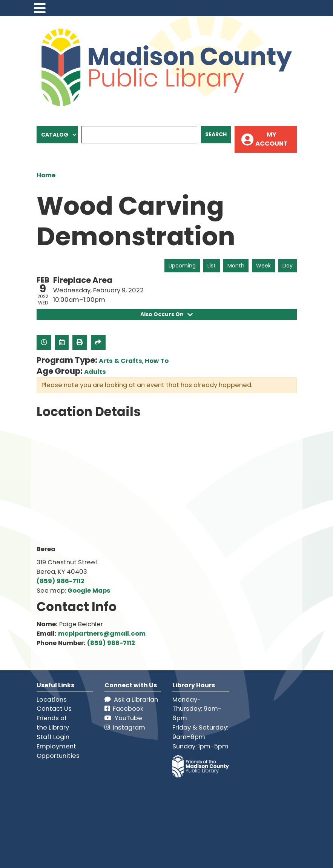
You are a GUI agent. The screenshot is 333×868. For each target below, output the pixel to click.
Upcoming (182, 266)
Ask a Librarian (131, 700)
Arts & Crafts (120, 361)
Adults (95, 372)
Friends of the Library (53, 723)
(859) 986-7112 (61, 581)
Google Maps (89, 591)
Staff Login (53, 737)
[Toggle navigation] (40, 8)
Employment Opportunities (58, 751)
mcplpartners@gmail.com (102, 634)
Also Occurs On (167, 314)
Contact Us (54, 709)
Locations (52, 700)
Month (236, 266)
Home (46, 175)
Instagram (125, 727)
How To (157, 361)
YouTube (123, 718)
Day (288, 266)
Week (263, 266)
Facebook (124, 709)
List (212, 266)
